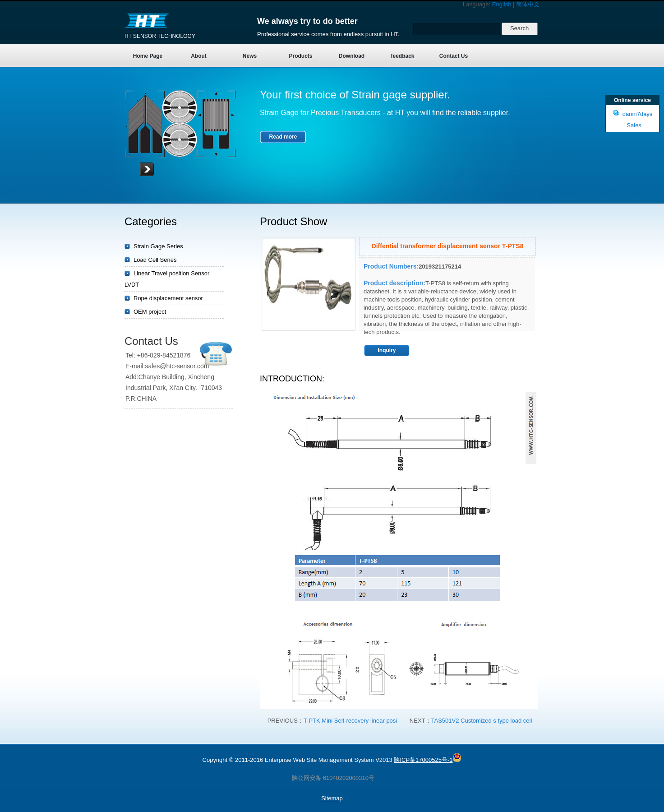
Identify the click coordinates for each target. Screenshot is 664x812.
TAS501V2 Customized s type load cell (482, 721)
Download (352, 56)
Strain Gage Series (158, 246)
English (502, 4)
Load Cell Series (155, 260)
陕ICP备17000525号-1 (423, 760)
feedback (402, 56)
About (199, 56)
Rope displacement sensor (168, 298)
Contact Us (454, 56)
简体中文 (528, 4)
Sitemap (332, 798)
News (250, 56)
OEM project (150, 312)
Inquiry (387, 350)
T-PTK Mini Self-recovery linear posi (350, 721)
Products (300, 56)
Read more (283, 137)
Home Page (148, 56)
